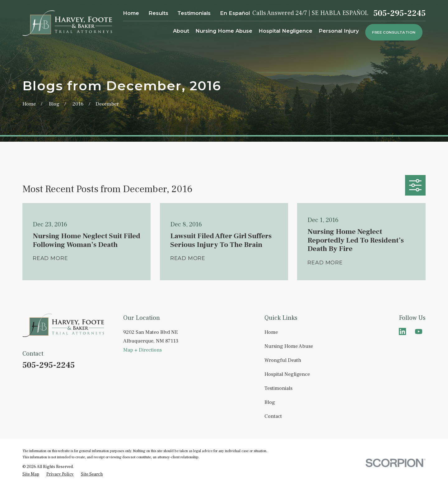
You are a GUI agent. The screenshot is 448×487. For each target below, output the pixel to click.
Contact (273, 416)
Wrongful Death (283, 360)
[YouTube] (419, 331)
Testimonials (194, 13)
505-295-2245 (399, 13)
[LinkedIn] (402, 331)
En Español (235, 13)
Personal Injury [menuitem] (339, 31)
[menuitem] (31, 474)
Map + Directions (142, 350)
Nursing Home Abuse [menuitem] (224, 31)
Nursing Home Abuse (289, 346)
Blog (270, 402)
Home (131, 13)
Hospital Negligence (287, 374)
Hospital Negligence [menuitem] (285, 31)
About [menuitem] (181, 31)
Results (158, 13)
